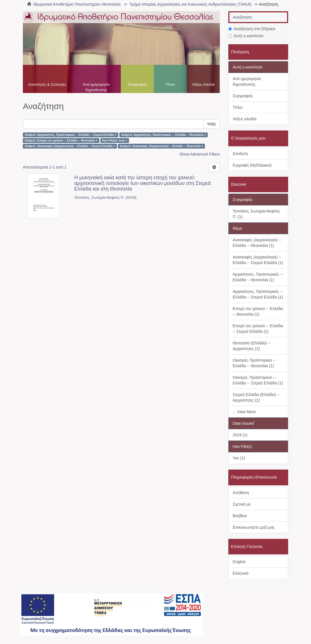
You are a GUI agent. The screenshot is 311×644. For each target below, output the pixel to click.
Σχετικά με (242, 504)
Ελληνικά (241, 573)
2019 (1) (240, 435)
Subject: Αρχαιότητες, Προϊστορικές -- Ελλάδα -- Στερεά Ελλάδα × (71, 135)
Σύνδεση (240, 154)
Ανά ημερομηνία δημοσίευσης (96, 87)
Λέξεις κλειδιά (203, 84)
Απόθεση (241, 493)
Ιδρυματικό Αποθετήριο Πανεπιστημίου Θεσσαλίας (77, 4)
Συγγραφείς (137, 84)
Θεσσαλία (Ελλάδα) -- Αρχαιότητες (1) (252, 346)
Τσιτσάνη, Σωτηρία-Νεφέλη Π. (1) (256, 214)
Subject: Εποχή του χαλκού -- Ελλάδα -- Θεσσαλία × (61, 140)
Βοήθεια (240, 516)
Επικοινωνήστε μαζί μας (254, 527)
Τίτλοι (170, 84)
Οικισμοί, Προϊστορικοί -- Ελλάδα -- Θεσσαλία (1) (254, 363)
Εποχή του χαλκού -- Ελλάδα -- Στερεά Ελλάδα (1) (258, 329)
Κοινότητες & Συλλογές (47, 84)
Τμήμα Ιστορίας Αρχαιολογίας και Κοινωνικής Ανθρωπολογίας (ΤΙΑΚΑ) (190, 4)
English (239, 562)
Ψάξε (212, 124)
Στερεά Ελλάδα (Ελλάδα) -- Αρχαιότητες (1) (256, 397)
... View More (244, 412)
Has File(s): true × (115, 140)
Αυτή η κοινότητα (246, 36)
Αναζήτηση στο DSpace (252, 29)
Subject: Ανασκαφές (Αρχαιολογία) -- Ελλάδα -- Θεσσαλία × (161, 146)
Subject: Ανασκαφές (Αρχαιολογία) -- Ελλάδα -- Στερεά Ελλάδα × (70, 146)
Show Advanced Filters (200, 154)
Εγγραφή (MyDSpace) (252, 165)
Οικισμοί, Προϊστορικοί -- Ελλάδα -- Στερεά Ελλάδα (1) (258, 380)
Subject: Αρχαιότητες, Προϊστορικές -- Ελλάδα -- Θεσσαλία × (163, 135)
